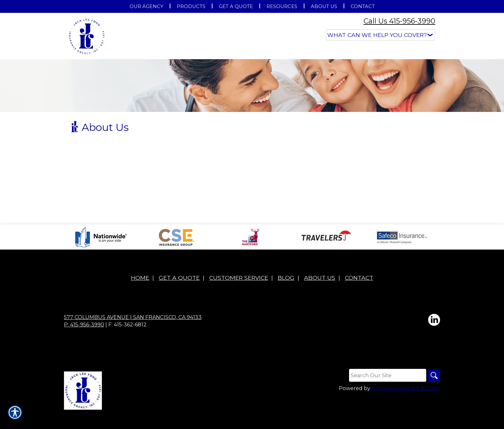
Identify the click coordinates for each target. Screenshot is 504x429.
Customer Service (239, 294)
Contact (359, 294)
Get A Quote (179, 294)
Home (140, 294)
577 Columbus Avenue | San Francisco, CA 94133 (133, 334)
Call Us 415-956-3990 (399, 21)
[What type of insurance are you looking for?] (381, 35)
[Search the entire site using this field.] (387, 392)
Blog (286, 294)
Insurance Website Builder (406, 405)
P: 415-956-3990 (84, 341)
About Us (320, 294)
